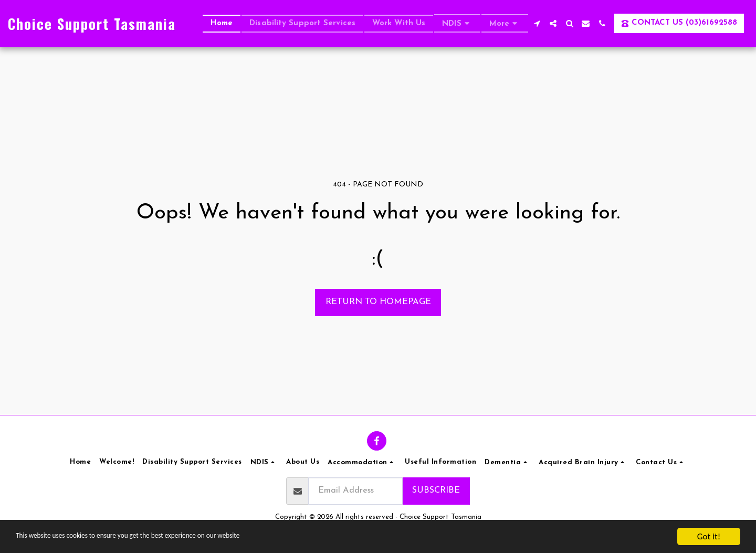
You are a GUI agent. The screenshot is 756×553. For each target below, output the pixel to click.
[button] (457, 23)
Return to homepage (378, 302)
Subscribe (436, 491)
